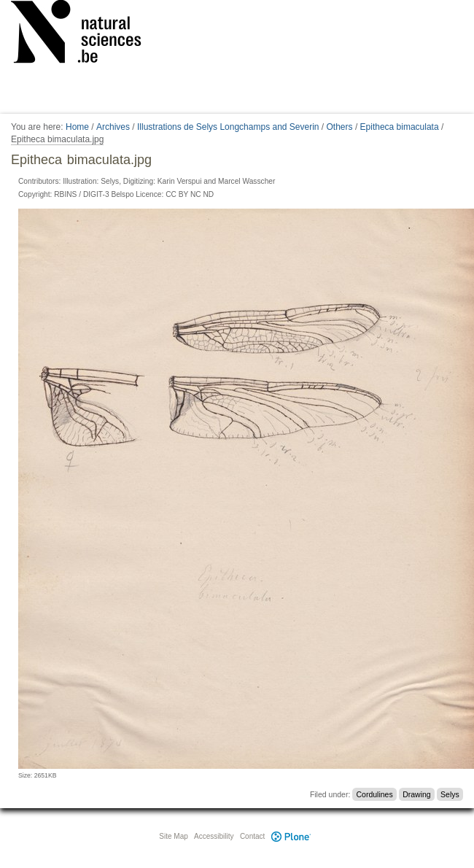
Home (77, 127)
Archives (113, 127)
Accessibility (214, 836)
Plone (291, 836)
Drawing (417, 794)
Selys (450, 794)
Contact (252, 836)
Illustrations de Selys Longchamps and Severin (228, 127)
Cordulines (375, 794)
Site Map (173, 836)
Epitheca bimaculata (400, 127)
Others (340, 127)
